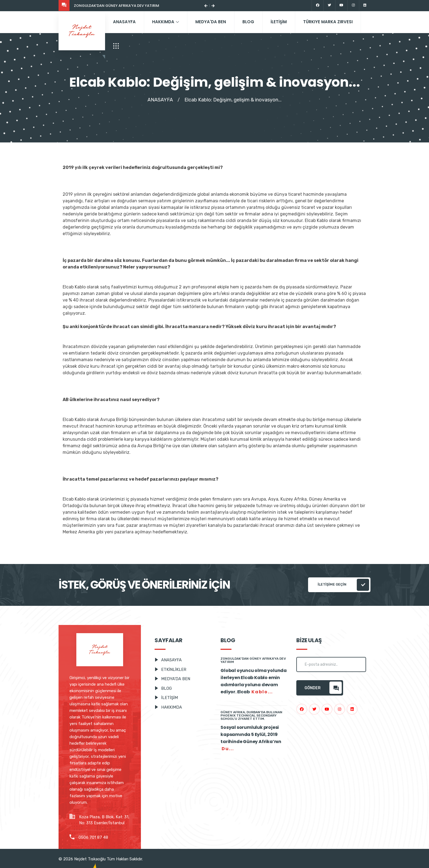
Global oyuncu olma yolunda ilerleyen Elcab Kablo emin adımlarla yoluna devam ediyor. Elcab (254, 681)
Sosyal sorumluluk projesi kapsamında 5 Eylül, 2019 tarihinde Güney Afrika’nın (251, 738)
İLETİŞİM (280, 22)
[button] (206, 6)
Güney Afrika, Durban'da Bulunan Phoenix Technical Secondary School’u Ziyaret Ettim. (251, 715)
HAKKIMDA (166, 22)
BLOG (249, 22)
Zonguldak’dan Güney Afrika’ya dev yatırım (117, 6)
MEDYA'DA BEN (211, 22)
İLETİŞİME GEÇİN (343, 585)
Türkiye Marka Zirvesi (330, 22)
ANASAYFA (125, 22)
